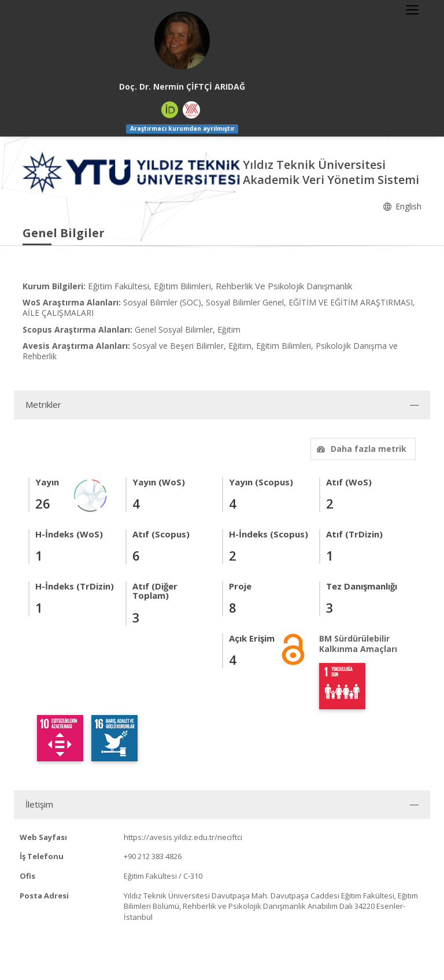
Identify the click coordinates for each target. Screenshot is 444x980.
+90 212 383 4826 (153, 856)
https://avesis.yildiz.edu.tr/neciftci (183, 837)
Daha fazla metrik (360, 449)
